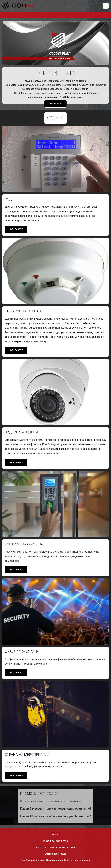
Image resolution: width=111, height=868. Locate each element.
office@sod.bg (59, 854)
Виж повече (55, 104)
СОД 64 (55, 834)
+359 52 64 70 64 (45, 847)
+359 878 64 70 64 (65, 847)
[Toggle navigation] (106, 6)
